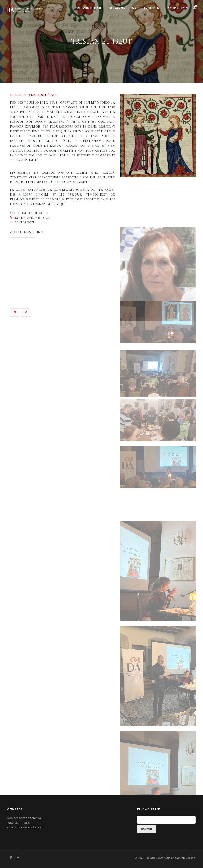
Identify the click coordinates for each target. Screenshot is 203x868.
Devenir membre (89, 8)
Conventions (179, 8)
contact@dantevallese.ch (26, 827)
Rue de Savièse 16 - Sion (32, 218)
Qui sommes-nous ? (123, 8)
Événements (153, 8)
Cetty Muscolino (28, 232)
